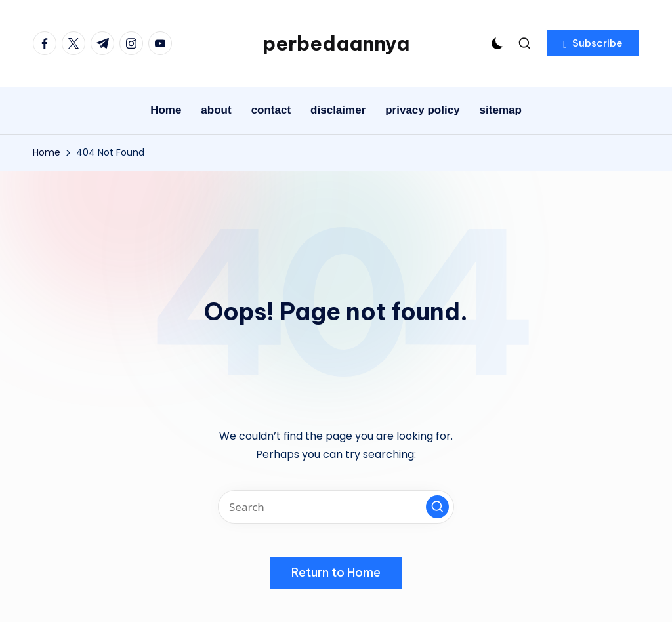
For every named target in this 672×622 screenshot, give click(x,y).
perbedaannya (336, 43)
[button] (593, 43)
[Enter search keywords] (336, 507)
